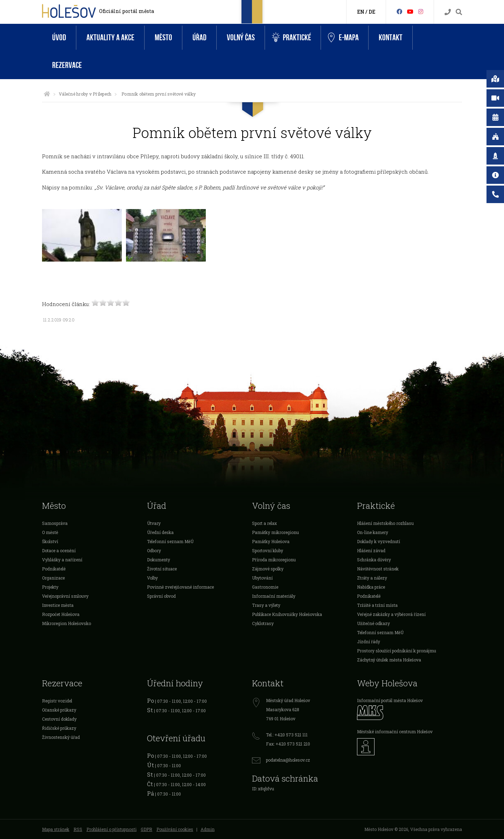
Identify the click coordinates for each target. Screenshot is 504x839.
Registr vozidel (57, 701)
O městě (50, 532)
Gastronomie (265, 587)
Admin (208, 829)
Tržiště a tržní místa (377, 605)
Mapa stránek (56, 829)
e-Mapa (343, 38)
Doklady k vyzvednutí (379, 541)
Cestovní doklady (59, 719)
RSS (78, 829)
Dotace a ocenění (59, 550)
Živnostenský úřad (61, 737)
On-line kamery (373, 532)
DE (372, 12)
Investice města (58, 605)
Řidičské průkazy (59, 728)
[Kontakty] (448, 12)
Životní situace (162, 569)
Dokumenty (159, 560)
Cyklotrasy (263, 623)
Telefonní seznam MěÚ (170, 541)
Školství (50, 541)
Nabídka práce (371, 587)
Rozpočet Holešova (61, 614)
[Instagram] (421, 11)
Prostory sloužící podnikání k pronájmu (397, 651)
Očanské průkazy (59, 710)
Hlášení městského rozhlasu (385, 523)
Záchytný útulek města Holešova (389, 660)
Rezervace (67, 65)
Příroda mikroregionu (274, 560)
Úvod (59, 38)
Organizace (53, 578)
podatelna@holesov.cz (288, 760)
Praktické (292, 38)
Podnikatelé (54, 569)
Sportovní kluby (268, 550)
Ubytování (262, 578)
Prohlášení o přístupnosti (111, 829)
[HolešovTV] (410, 11)
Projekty (50, 587)
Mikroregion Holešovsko (66, 623)
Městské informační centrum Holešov (395, 731)
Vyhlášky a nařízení (62, 560)
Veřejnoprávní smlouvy (65, 596)
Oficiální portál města (127, 11)
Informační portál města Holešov (390, 700)
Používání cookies (175, 829)
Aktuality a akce (110, 38)
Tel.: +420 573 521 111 (287, 735)
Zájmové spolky (268, 569)
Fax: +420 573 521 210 (288, 744)
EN (361, 12)
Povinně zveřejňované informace (180, 587)
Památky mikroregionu (275, 532)
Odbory (154, 550)
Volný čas (241, 38)
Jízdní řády (369, 642)
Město (163, 38)
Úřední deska (160, 532)
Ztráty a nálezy (372, 578)
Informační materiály (274, 596)
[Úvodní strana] (47, 94)
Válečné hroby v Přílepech (85, 94)
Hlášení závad (371, 550)
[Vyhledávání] (459, 12)
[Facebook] (399, 11)
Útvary (154, 523)
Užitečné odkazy (373, 623)
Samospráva (55, 523)
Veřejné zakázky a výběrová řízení (391, 614)
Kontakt (391, 38)
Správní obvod (161, 596)
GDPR (146, 829)
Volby (152, 578)
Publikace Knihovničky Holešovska (287, 614)
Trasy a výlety (266, 605)
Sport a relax (264, 523)
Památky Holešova (271, 541)
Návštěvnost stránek (378, 569)
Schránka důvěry (374, 560)
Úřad (199, 38)
